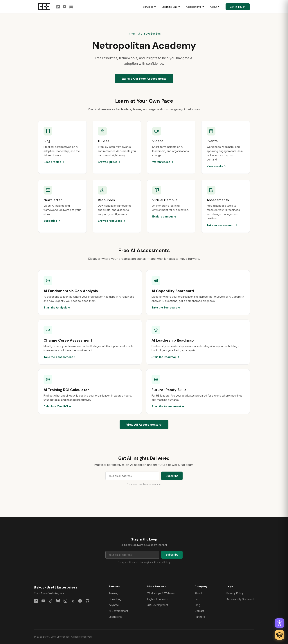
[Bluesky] (58, 601)
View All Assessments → (144, 425)
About (215, 7)
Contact (199, 611)
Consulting (115, 599)
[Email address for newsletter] (132, 476)
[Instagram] (65, 601)
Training (114, 593)
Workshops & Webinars (161, 593)
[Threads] (73, 601)
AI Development (118, 611)
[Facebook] (80, 601)
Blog (197, 605)
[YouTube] (64, 7)
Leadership (116, 617)
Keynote (114, 605)
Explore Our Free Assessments (144, 79)
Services (149, 7)
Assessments (195, 7)
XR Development (158, 605)
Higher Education (158, 599)
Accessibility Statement (240, 599)
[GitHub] (87, 601)
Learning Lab (171, 7)
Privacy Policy (162, 562)
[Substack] (71, 7)
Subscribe (172, 476)
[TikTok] (51, 601)
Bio (197, 599)
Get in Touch (238, 7)
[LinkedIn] (58, 7)
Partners (200, 617)
